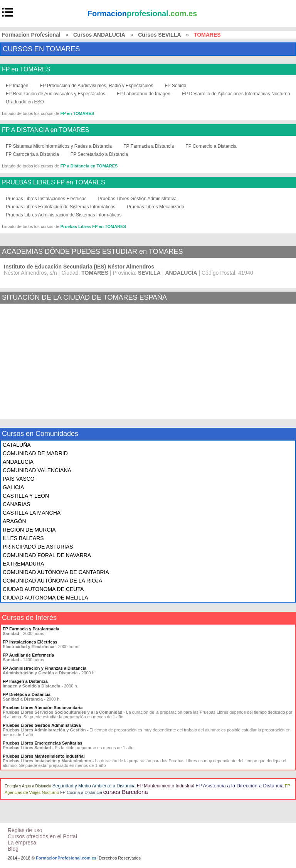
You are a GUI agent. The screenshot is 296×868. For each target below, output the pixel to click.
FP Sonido (175, 86)
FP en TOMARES (26, 69)
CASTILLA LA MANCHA (32, 513)
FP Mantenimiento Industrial (166, 786)
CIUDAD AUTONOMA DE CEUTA (43, 589)
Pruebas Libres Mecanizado (156, 207)
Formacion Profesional (31, 35)
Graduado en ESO (25, 102)
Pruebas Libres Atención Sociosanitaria (43, 708)
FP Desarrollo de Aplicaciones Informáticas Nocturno (236, 94)
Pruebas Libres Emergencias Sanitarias (43, 743)
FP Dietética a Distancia (27, 694)
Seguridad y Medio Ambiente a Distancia (94, 786)
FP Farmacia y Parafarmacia (31, 629)
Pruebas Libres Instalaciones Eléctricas (46, 199)
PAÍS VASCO (19, 479)
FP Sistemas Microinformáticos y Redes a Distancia (59, 146)
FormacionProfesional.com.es (66, 858)
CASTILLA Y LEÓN (26, 496)
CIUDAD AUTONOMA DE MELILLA (45, 598)
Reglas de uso (25, 830)
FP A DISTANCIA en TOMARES (45, 130)
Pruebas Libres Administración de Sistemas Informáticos (64, 215)
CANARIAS (17, 504)
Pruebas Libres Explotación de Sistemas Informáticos (61, 207)
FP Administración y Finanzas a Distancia (45, 668)
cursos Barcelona (126, 792)
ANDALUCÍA (18, 462)
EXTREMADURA (23, 564)
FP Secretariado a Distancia (99, 154)
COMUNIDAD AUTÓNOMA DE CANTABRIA (56, 572)
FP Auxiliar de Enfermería (28, 655)
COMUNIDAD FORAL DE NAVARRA (47, 555)
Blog (13, 849)
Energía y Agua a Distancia (28, 786)
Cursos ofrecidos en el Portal (42, 836)
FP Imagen (17, 86)
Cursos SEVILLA (159, 35)
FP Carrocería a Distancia (32, 154)
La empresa (22, 843)
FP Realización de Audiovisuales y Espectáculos (55, 94)
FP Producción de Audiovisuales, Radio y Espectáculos (96, 86)
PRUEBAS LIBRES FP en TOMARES (54, 182)
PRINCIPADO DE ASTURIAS (38, 547)
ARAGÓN (14, 521)
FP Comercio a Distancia (211, 146)
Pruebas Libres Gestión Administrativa (137, 199)
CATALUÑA (17, 445)
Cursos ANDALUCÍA (99, 35)
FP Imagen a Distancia (25, 681)
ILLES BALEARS (23, 538)
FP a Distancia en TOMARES (89, 166)
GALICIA (13, 487)
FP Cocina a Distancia (81, 792)
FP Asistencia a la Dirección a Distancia (240, 786)
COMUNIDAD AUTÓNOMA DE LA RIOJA (52, 581)
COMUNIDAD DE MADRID (35, 453)
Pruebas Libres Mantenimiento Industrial (44, 756)
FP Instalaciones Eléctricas (30, 642)
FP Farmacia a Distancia (149, 146)
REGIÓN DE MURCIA (29, 530)
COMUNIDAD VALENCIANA (37, 470)
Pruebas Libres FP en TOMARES (93, 226)
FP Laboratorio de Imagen (144, 94)
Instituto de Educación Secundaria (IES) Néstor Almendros (79, 267)
